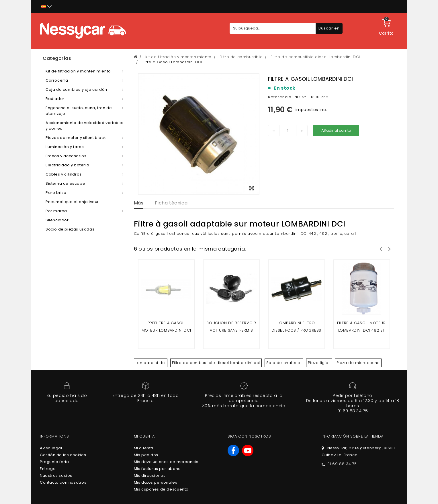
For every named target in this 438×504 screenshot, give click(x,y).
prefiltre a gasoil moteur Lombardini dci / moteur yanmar (166, 330)
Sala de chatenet (284, 363)
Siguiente (390, 249)
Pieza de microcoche (358, 363)
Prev (381, 249)
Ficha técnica (171, 203)
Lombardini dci (151, 363)
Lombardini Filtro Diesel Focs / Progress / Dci (296, 330)
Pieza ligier (319, 363)
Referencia (280, 97)
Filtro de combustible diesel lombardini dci (216, 363)
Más (139, 203)
